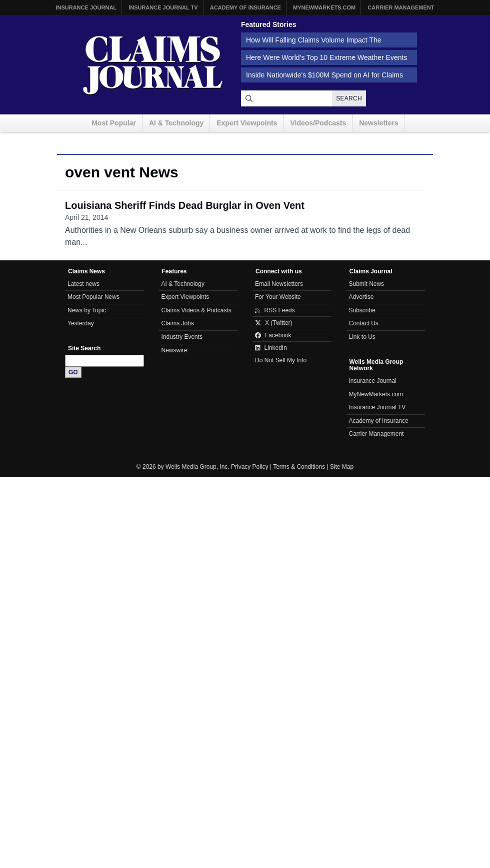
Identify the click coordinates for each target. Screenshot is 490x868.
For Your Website (278, 297)
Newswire (174, 350)
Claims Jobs (178, 323)
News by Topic (87, 310)
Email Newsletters (279, 284)
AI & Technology (176, 123)
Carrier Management (401, 7)
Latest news (83, 284)
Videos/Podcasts (318, 123)
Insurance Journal (86, 7)
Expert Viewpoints (247, 123)
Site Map (342, 467)
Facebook (273, 335)
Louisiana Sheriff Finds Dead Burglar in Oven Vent (185, 205)
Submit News (367, 284)
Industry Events (182, 337)
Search (349, 98)
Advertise (361, 297)
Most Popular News (93, 297)
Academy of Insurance (245, 7)
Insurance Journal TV (163, 7)
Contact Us (364, 323)
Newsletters (379, 123)
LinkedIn (271, 348)
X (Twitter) (274, 323)
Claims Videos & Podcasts (196, 310)
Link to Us (362, 337)
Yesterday (81, 323)
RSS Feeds (275, 310)
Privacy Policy (250, 467)
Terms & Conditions (299, 467)
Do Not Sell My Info (281, 360)
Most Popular (114, 123)
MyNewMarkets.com (324, 7)
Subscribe (362, 310)
